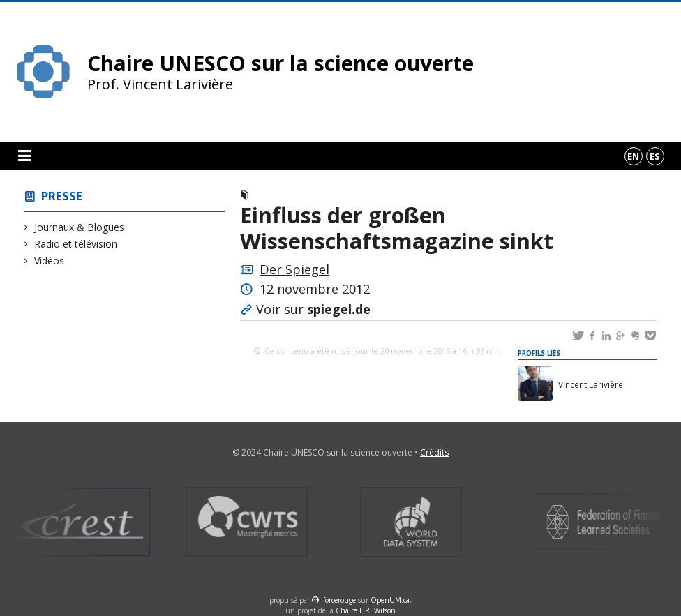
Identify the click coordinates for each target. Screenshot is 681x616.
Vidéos (50, 261)
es (655, 156)
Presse (62, 196)
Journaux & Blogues (80, 227)
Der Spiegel (294, 269)
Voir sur (313, 309)
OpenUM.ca (390, 600)
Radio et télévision (76, 244)
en (633, 156)
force (339, 600)
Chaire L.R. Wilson (366, 610)
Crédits (434, 452)
